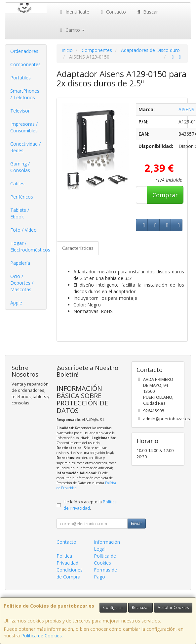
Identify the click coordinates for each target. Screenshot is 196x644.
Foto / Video (23, 230)
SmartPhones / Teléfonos (25, 94)
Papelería (20, 263)
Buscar (147, 12)
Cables (17, 184)
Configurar (113, 607)
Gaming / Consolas (20, 167)
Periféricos (22, 197)
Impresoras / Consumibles (24, 127)
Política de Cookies (41, 636)
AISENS (186, 109)
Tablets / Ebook (20, 213)
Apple (16, 303)
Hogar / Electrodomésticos (28, 246)
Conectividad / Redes (25, 147)
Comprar (165, 195)
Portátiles (20, 78)
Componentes (25, 64)
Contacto (113, 12)
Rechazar (140, 607)
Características (78, 248)
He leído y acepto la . (90, 505)
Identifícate (74, 12)
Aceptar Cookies (173, 607)
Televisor (20, 111)
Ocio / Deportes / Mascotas (22, 283)
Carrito (71, 30)
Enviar (137, 523)
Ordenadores (24, 51)
